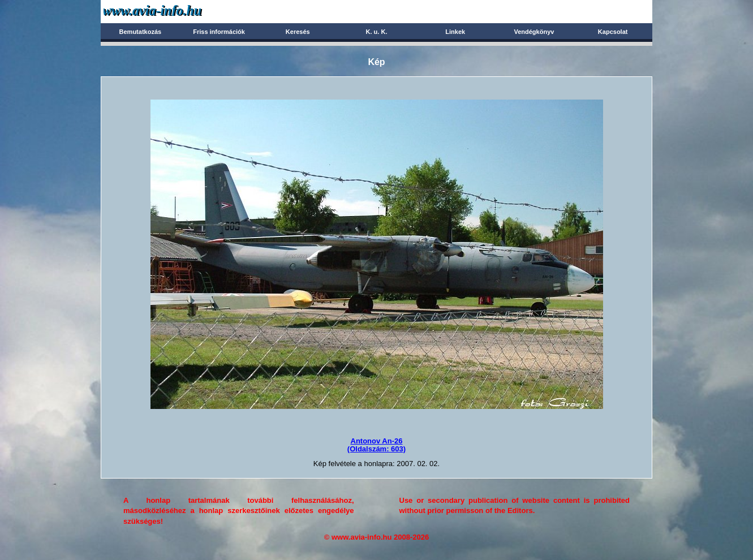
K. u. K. (377, 32)
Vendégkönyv (534, 32)
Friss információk (219, 32)
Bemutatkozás (141, 32)
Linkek (455, 32)
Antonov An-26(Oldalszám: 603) (376, 445)
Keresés (298, 32)
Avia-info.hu (172, 11)
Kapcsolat (613, 32)
